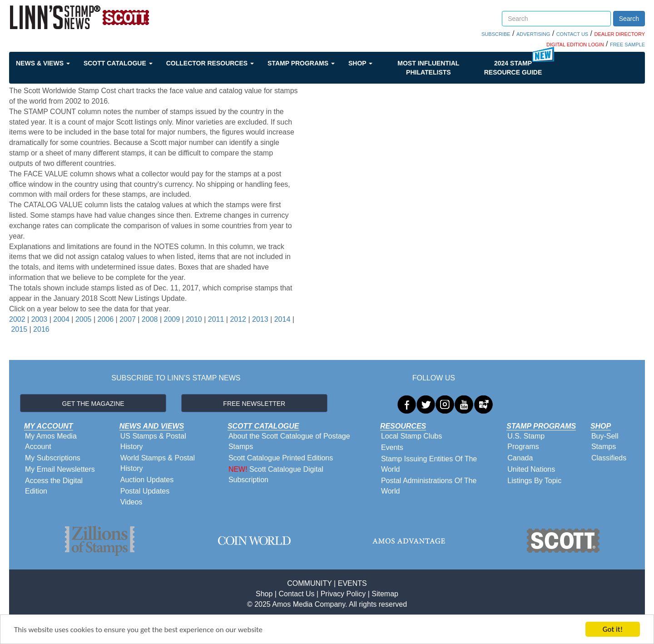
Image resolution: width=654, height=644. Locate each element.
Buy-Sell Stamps (605, 441)
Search (629, 19)
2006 (106, 319)
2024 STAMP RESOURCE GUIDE (513, 68)
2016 (41, 329)
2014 (282, 319)
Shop (360, 63)
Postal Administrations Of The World (429, 486)
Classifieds (609, 458)
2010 (194, 319)
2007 (128, 319)
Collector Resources (210, 63)
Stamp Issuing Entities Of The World (429, 464)
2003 (40, 319)
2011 (216, 319)
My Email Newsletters (60, 469)
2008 (150, 319)
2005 (84, 319)
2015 (19, 329)
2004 (61, 319)
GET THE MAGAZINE (93, 404)
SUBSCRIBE (496, 34)
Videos (131, 502)
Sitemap (385, 594)
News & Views (43, 63)
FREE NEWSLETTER (254, 404)
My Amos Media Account (51, 441)
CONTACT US (572, 34)
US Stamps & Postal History (153, 441)
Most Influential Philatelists (428, 68)
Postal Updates (145, 491)
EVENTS (352, 583)
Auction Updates (147, 480)
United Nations (531, 469)
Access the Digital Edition (54, 486)
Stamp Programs (301, 63)
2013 (260, 319)
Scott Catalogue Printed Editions (281, 458)
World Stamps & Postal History (158, 463)
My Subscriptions (53, 458)
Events (392, 447)
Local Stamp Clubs (411, 436)
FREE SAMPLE (627, 45)
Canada (520, 458)
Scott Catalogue (118, 63)
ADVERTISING (533, 34)
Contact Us (296, 594)
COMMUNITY (309, 583)
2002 (17, 319)
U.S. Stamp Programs (526, 441)
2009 (172, 319)
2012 (238, 319)
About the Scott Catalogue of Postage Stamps (289, 441)
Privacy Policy (343, 594)
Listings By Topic (534, 481)
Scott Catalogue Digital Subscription (276, 474)
